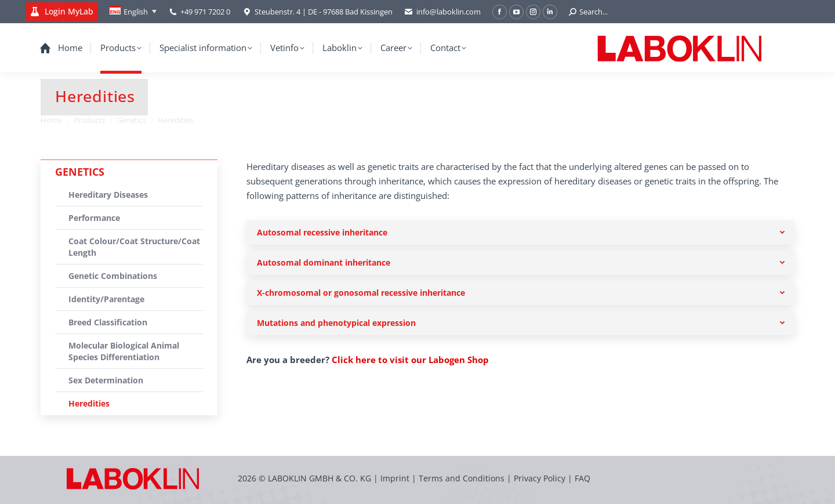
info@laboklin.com (442, 12)
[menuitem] (133, 12)
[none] (133, 12)
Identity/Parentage (106, 299)
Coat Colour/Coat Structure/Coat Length (134, 247)
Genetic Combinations (113, 276)
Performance (94, 218)
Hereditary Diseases (108, 195)
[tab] (520, 233)
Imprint (395, 478)
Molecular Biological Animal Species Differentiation (124, 351)
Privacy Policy (540, 478)
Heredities (89, 403)
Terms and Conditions (463, 478)
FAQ (582, 478)
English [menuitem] (136, 12)
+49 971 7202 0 (205, 12)
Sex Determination (106, 380)
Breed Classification (108, 322)
